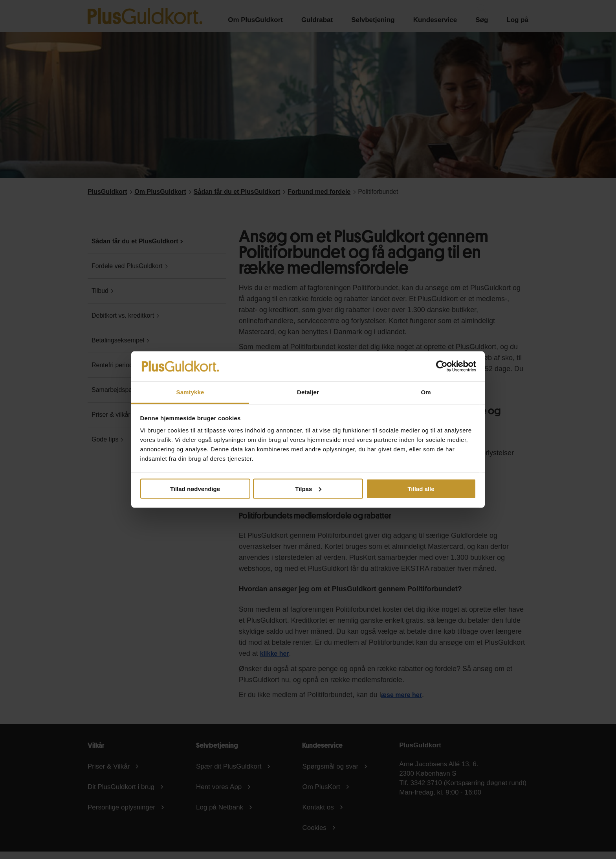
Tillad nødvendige (195, 488)
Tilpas (308, 488)
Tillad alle (421, 488)
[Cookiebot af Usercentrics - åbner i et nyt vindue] (442, 366)
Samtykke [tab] (190, 392)
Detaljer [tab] (308, 392)
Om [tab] (426, 392)
